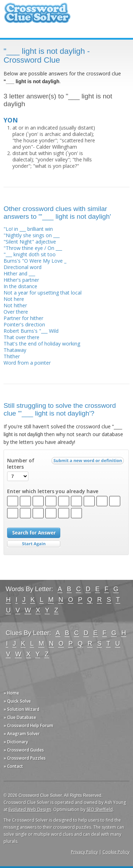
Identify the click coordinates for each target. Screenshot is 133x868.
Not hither (15, 305)
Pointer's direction (24, 324)
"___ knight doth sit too (30, 254)
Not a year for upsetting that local (43, 293)
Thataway (15, 350)
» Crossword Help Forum (28, 726)
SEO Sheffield (100, 809)
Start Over (34, 544)
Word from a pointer (27, 363)
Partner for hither (23, 318)
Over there (16, 312)
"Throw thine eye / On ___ (33, 248)
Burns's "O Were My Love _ (35, 261)
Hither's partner (21, 280)
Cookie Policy (116, 852)
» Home (11, 693)
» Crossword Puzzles (25, 758)
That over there (21, 337)
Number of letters (21, 464)
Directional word (23, 267)
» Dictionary (16, 742)
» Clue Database (20, 717)
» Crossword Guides (24, 750)
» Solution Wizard (21, 709)
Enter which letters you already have (53, 491)
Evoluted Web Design (30, 809)
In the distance (20, 286)
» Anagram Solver (22, 734)
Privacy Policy (84, 852)
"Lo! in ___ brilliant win (28, 229)
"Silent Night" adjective (30, 242)
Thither (12, 356)
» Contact (13, 766)
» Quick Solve (17, 701)
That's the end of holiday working (42, 344)
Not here (14, 299)
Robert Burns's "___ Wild (31, 331)
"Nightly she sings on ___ (32, 235)
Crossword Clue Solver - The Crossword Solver (37, 16)
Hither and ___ (19, 273)
